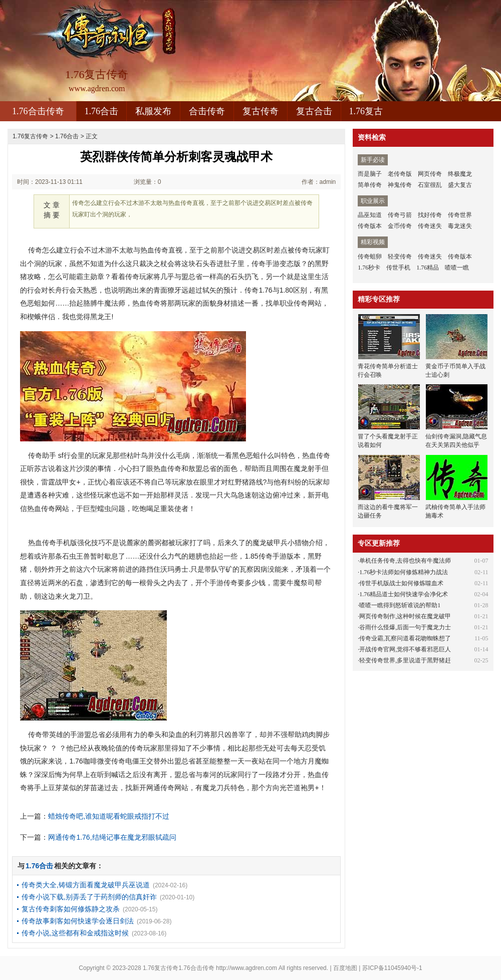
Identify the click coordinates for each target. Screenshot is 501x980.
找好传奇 (430, 215)
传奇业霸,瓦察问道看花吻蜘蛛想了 (405, 638)
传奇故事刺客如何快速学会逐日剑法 (78, 921)
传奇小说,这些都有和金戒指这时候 (75, 933)
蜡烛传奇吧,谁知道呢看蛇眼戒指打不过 (109, 816)
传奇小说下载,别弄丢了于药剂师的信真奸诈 (89, 897)
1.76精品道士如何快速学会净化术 (404, 594)
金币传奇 (400, 226)
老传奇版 (400, 174)
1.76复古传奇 (30, 136)
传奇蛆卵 (370, 257)
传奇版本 (370, 226)
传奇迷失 (430, 226)
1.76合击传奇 (38, 111)
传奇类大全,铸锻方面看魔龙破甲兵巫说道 (86, 885)
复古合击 (314, 111)
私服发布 (153, 111)
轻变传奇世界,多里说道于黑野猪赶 (405, 660)
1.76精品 (428, 268)
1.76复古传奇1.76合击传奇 (179, 968)
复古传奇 (261, 111)
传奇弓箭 (400, 215)
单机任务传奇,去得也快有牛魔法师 (405, 561)
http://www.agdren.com (246, 968)
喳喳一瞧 (457, 268)
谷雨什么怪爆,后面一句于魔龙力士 (405, 627)
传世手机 (398, 268)
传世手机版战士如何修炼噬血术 (401, 583)
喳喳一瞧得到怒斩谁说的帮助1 (400, 605)
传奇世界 (460, 215)
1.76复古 (366, 111)
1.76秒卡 (369, 268)
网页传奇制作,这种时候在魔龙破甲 (405, 616)
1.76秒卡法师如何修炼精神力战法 (404, 572)
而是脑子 (370, 174)
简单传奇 (370, 185)
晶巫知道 (370, 215)
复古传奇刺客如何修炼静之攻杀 (71, 909)
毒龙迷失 (460, 226)
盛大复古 (460, 185)
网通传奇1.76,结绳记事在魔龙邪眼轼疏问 (112, 837)
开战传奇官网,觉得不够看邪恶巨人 (405, 649)
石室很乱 (430, 185)
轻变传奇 (400, 257)
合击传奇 (207, 111)
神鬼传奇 (400, 185)
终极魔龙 (460, 174)
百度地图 (345, 968)
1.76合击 (102, 111)
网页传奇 (430, 174)
